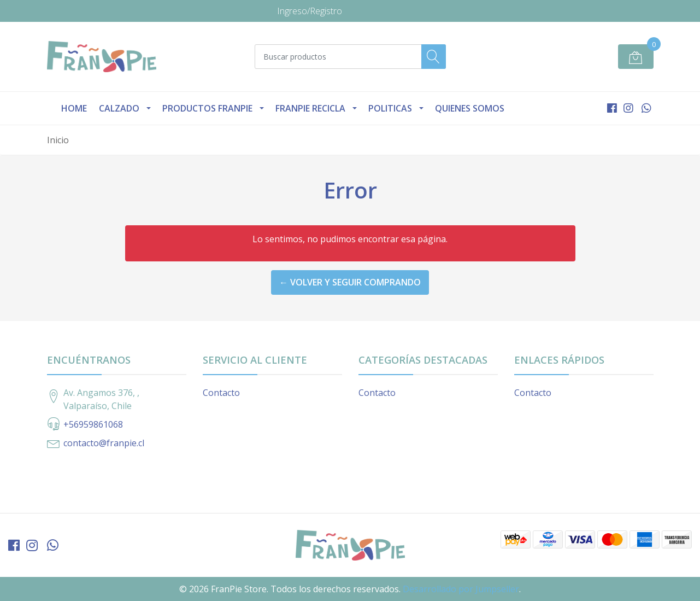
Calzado (119, 108)
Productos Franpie (207, 108)
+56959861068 (93, 424)
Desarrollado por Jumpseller (461, 589)
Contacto (221, 393)
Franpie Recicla (310, 108)
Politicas (390, 108)
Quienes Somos (470, 108)
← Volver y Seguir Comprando (350, 282)
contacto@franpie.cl (104, 443)
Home (74, 108)
